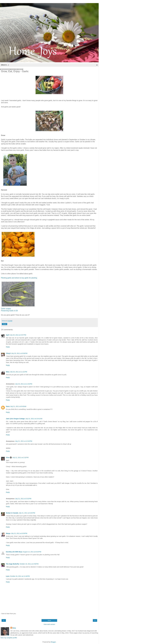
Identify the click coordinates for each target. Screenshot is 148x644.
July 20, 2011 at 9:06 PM (19, 353)
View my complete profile (9, 638)
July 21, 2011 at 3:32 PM (23, 499)
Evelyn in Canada (12, 513)
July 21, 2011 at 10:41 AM (34, 419)
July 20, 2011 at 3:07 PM (18, 335)
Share (5, 324)
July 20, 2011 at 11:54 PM (24, 384)
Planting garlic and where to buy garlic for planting (19, 278)
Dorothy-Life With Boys (14, 552)
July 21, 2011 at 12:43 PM (24, 441)
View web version (49, 624)
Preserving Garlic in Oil (9, 311)
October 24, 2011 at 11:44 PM (20, 576)
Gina (8, 458)
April (8, 335)
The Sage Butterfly (12, 564)
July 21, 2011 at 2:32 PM (20, 458)
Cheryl (8, 353)
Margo (8, 533)
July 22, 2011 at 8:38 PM (19, 533)
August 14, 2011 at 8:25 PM (32, 552)
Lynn (8, 576)
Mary (8, 372)
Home (49, 620)
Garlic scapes (6, 309)
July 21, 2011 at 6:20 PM (27, 513)
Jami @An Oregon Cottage (15, 419)
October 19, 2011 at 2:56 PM (29, 564)
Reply (8, 347)
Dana (8, 406)
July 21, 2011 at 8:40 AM (18, 406)
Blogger (53, 642)
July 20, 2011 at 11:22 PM (19, 372)
